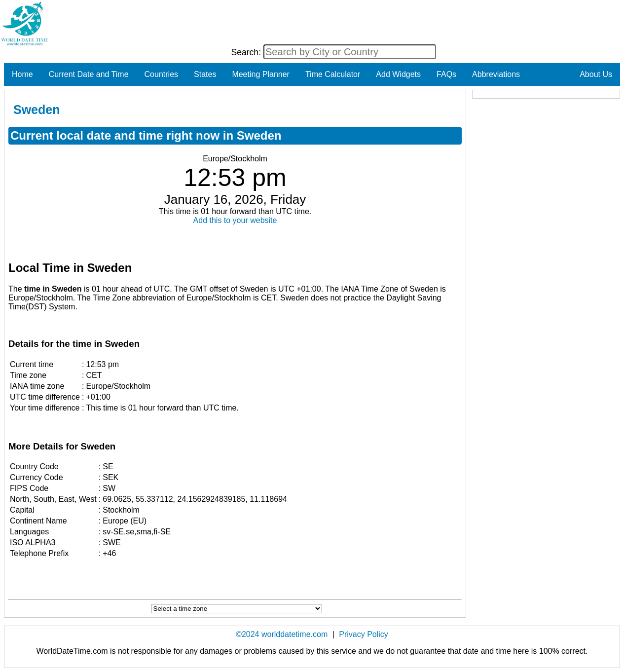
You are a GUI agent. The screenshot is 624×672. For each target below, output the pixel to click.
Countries (161, 74)
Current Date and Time (89, 74)
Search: (247, 52)
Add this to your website (235, 220)
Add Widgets (398, 74)
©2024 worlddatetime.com (282, 634)
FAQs (446, 74)
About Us (596, 74)
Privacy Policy (364, 634)
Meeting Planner (261, 74)
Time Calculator (333, 74)
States (205, 74)
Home (22, 74)
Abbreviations (496, 74)
